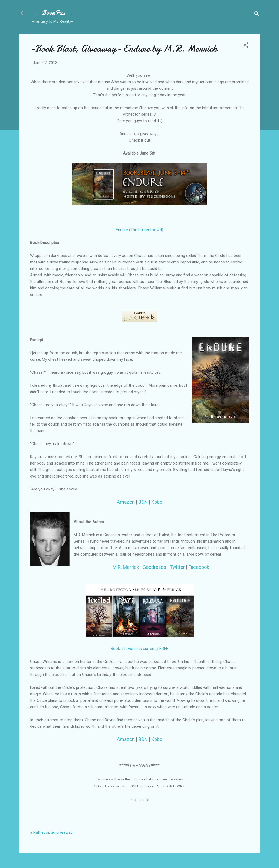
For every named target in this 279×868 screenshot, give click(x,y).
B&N (143, 502)
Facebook (199, 567)
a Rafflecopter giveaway (51, 832)
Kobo (157, 502)
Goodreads (154, 567)
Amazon (126, 502)
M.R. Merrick (126, 567)
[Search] (257, 15)
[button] (246, 46)
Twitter (177, 567)
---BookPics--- (53, 13)
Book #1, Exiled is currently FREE (139, 649)
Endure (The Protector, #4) (139, 230)
